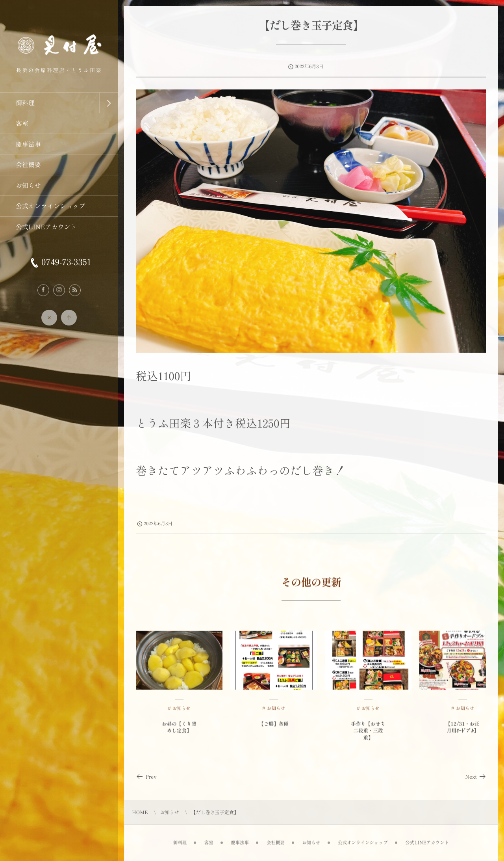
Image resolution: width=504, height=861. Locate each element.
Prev (146, 776)
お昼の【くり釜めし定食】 (179, 730)
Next (476, 776)
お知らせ (182, 712)
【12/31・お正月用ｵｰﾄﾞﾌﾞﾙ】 (463, 730)
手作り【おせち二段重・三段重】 (368, 734)
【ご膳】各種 (273, 727)
